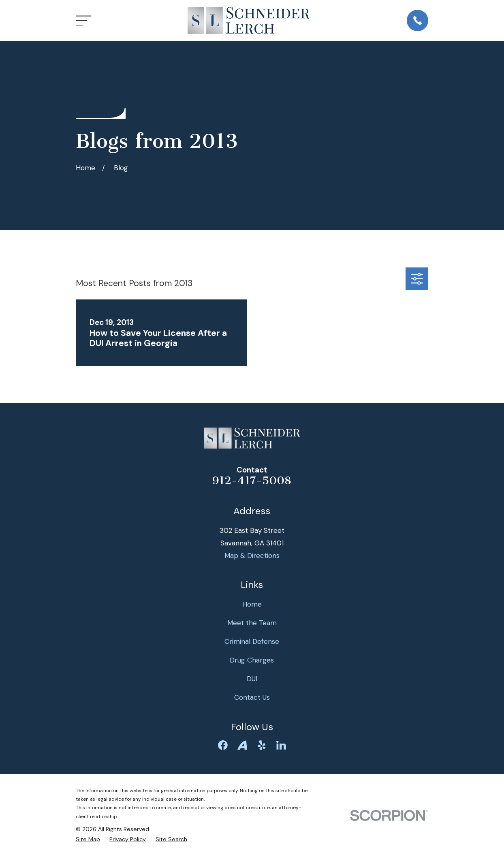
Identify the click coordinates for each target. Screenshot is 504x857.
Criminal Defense (252, 641)
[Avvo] (242, 745)
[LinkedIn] (281, 745)
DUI (252, 679)
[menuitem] (88, 840)
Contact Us (252, 697)
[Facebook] (223, 745)
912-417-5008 (252, 481)
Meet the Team (252, 623)
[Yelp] (262, 745)
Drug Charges (252, 660)
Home (252, 604)
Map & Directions (252, 556)
